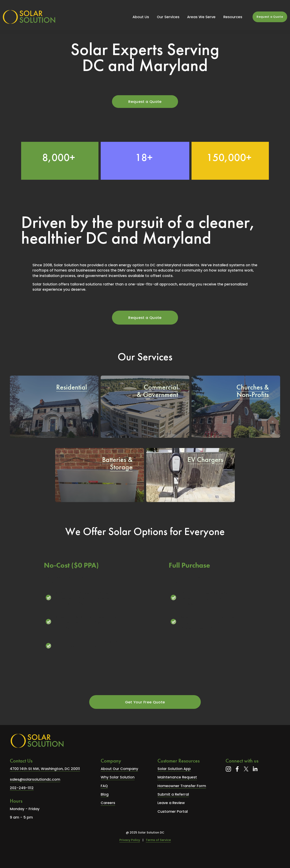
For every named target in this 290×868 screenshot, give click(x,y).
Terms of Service (158, 840)
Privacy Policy (130, 840)
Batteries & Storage (117, 463)
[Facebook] (237, 769)
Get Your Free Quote (145, 702)
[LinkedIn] (255, 769)
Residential (72, 387)
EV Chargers (205, 460)
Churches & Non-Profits (253, 391)
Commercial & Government (157, 391)
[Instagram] (228, 769)
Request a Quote (270, 17)
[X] (246, 769)
